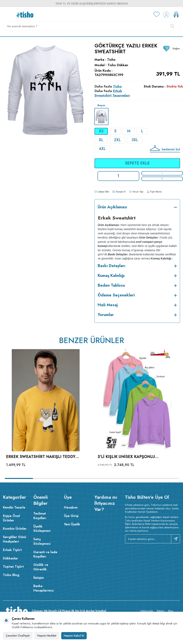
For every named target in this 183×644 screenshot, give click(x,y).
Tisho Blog (11, 575)
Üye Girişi (71, 516)
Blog (171, 611)
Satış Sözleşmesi (42, 541)
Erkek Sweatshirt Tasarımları (112, 93)
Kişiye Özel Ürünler (11, 518)
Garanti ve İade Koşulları (45, 554)
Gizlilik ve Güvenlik (41, 567)
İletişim (39, 578)
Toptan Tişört (13, 566)
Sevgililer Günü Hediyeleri (15, 539)
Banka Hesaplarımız (44, 588)
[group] (46, 106)
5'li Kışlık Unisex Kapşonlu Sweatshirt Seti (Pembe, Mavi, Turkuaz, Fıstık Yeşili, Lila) (129, 457)
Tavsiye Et (119, 192)
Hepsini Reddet (47, 636)
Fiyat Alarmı (154, 192)
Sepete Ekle (137, 163)
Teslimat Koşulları (40, 516)
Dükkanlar (10, 558)
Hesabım (71, 507)
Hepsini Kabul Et (74, 636)
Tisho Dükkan (118, 65)
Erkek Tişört (12, 550)
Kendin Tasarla (14, 507)
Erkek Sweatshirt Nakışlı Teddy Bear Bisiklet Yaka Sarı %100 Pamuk (44, 457)
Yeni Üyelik (72, 524)
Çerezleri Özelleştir (18, 636)
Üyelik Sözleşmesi (42, 529)
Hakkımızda (147, 611)
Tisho (111, 60)
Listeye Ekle (102, 192)
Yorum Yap (136, 192)
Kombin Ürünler (15, 528)
